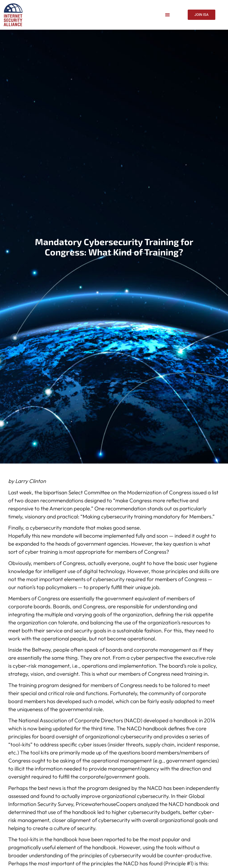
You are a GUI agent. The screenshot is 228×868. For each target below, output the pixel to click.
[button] (168, 15)
